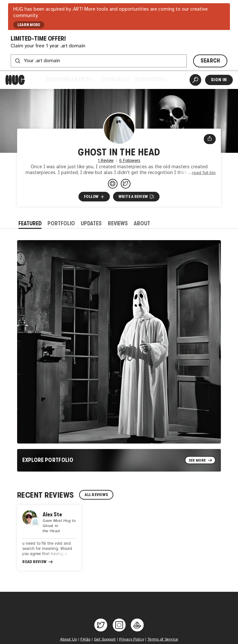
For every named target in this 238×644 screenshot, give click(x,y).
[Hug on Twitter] (101, 625)
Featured (30, 224)
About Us (68, 639)
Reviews (118, 224)
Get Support (105, 639)
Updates (91, 224)
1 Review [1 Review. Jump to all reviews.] (106, 161)
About (142, 224)
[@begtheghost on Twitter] (126, 184)
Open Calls (115, 79)
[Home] (15, 80)
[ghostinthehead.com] (113, 184)
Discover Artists (71, 79)
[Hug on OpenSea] (137, 625)
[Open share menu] (210, 139)
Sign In (219, 80)
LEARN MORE (29, 25)
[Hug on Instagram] (119, 625)
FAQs (85, 639)
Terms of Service (163, 639)
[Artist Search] (195, 80)
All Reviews (96, 495)
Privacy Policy (132, 639)
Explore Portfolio (48, 460)
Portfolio (61, 224)
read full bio (204, 173)
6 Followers (130, 161)
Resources (152, 79)
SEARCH (210, 61)
